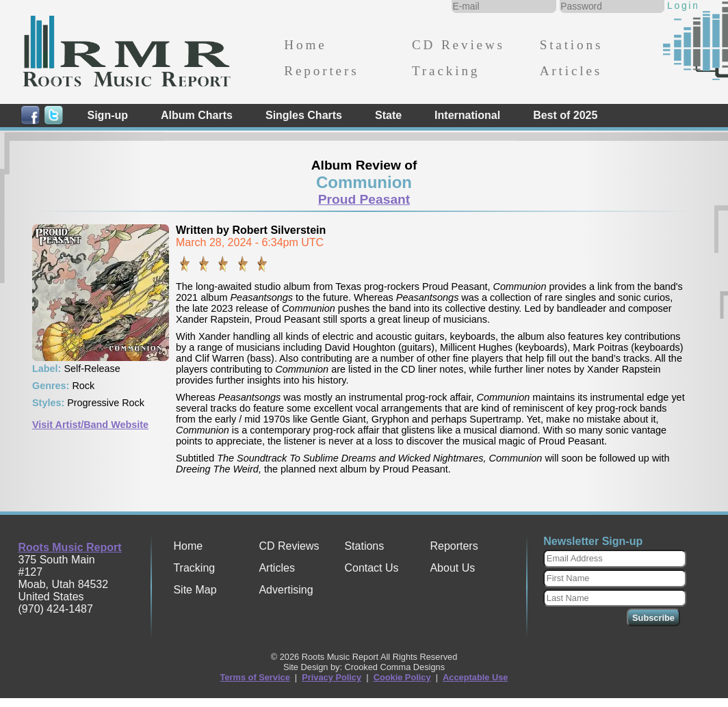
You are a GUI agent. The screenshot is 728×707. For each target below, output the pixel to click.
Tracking (446, 71)
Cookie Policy (402, 677)
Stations (572, 45)
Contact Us (371, 568)
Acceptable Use (475, 677)
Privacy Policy (331, 677)
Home (305, 45)
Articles (571, 71)
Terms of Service (255, 677)
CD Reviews (458, 45)
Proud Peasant (364, 199)
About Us (452, 568)
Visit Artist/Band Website (90, 425)
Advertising (286, 590)
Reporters (321, 71)
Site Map (195, 590)
